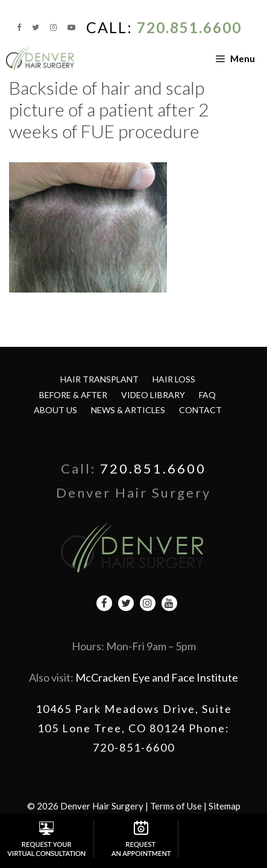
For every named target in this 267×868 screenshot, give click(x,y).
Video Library (153, 395)
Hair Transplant (99, 379)
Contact (200, 410)
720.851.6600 (189, 27)
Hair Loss (174, 379)
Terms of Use (176, 806)
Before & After (73, 395)
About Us (55, 410)
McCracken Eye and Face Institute (157, 677)
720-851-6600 (134, 747)
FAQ (207, 395)
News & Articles (128, 410)
